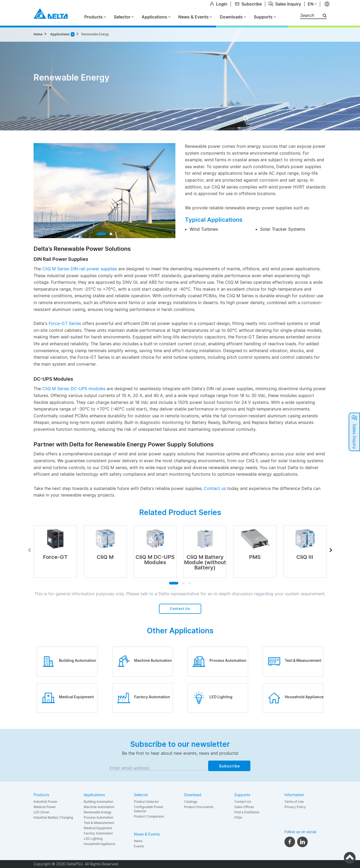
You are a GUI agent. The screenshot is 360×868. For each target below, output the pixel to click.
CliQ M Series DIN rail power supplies (80, 269)
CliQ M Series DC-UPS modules (74, 389)
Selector (124, 17)
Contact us (215, 488)
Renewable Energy (95, 34)
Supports (265, 17)
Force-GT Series (65, 323)
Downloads (233, 17)
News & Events (195, 17)
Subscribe (229, 766)
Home (38, 34)
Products (95, 17)
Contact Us (180, 609)
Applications (156, 17)
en (312, 4)
